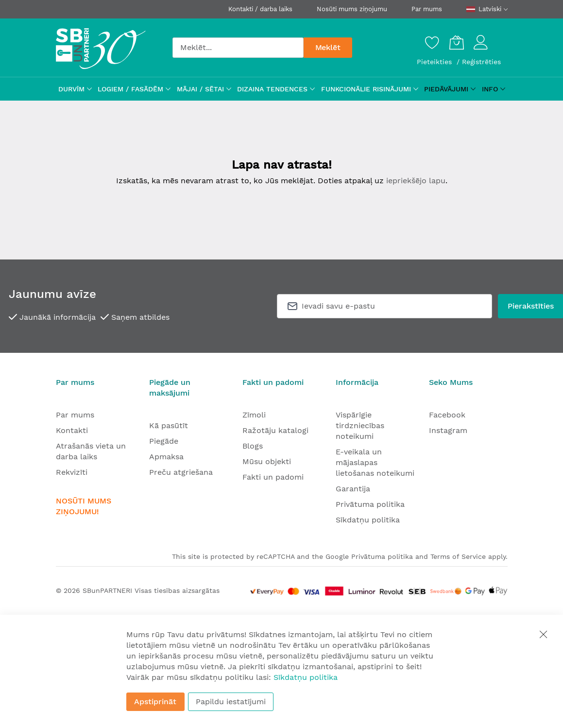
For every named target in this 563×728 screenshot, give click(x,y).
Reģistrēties (481, 62)
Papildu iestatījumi (231, 702)
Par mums (427, 9)
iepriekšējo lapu (416, 181)
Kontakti (72, 430)
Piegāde (164, 441)
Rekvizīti (72, 472)
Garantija (353, 489)
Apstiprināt (155, 702)
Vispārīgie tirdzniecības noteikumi (360, 425)
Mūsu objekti (267, 461)
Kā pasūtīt (169, 425)
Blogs (253, 446)
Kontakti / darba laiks (260, 9)
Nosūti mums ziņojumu (352, 9)
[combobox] (238, 48)
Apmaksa (166, 457)
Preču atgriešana (181, 472)
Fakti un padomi (273, 477)
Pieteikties (435, 62)
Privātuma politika (370, 504)
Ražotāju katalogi (275, 430)
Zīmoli (254, 415)
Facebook (447, 415)
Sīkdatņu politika (368, 520)
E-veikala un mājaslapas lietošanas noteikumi (375, 462)
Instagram (448, 430)
